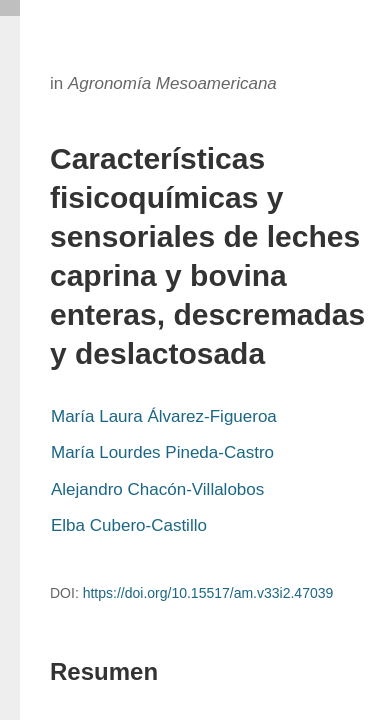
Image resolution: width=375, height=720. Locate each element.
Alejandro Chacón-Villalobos (157, 489)
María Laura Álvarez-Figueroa (164, 416)
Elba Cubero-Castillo (129, 525)
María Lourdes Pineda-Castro (162, 452)
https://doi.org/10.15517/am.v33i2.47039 (208, 593)
